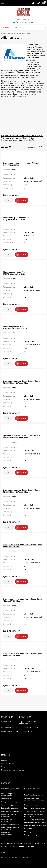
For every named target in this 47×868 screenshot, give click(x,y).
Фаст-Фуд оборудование (10, 824)
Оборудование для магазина (35, 825)
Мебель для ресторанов (33, 832)
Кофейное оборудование (34, 795)
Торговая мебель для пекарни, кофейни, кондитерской (9, 794)
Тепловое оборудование (10, 805)
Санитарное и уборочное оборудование (34, 815)
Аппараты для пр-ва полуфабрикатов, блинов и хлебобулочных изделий (34, 800)
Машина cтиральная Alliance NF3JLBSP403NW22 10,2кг (16, 218)
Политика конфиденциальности (13, 770)
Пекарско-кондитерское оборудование (10, 828)
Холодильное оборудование (12, 802)
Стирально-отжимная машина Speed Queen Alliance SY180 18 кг (23, 600)
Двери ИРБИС (6, 799)
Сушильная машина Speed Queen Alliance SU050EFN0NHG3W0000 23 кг (22, 436)
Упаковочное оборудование (35, 811)
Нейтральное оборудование (12, 811)
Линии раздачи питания (33, 792)
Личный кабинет (8, 764)
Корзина (4, 761)
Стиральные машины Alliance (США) (18, 138)
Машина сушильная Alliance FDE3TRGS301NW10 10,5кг (16, 273)
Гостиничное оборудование (35, 808)
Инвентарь (28, 829)
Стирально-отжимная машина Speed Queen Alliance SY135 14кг (23, 546)
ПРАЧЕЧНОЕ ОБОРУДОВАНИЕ (7, 833)
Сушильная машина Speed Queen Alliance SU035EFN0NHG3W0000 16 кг (22, 491)
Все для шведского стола (10, 789)
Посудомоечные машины (34, 789)
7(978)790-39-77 (25, 717)
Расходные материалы (33, 835)
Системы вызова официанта (35, 822)
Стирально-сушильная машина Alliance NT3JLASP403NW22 (21, 164)
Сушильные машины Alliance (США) (17, 140)
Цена (39, 147)
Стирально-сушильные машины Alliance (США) (23, 136)
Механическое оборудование (7, 820)
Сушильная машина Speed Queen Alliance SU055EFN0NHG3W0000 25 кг (22, 382)
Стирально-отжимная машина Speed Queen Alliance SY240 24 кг (23, 654)
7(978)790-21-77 (7, 717)
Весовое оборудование (33, 805)
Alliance (38, 47)
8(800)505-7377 (7, 721)
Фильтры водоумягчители (34, 819)
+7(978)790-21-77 (26, 23)
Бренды (13, 34)
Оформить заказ (7, 767)
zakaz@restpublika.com (10, 727)
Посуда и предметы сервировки (8, 815)
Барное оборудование (9, 808)
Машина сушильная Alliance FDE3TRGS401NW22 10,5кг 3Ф (16, 327)
